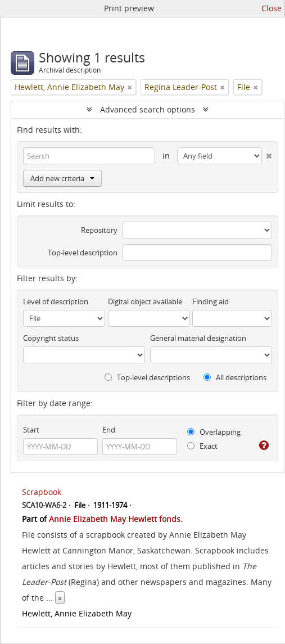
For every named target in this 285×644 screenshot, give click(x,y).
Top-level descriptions (147, 377)
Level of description (56, 301)
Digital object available (145, 301)
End (109, 430)
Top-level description (83, 253)
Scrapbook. (43, 492)
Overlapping (214, 432)
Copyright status (51, 338)
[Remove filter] (130, 87)
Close (272, 8)
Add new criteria (62, 178)
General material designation (198, 338)
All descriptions (235, 377)
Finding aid (211, 301)
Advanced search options (148, 109)
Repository (99, 230)
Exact (202, 446)
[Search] (89, 156)
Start (31, 430)
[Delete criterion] (267, 154)
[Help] (264, 445)
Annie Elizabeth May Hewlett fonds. (116, 519)
